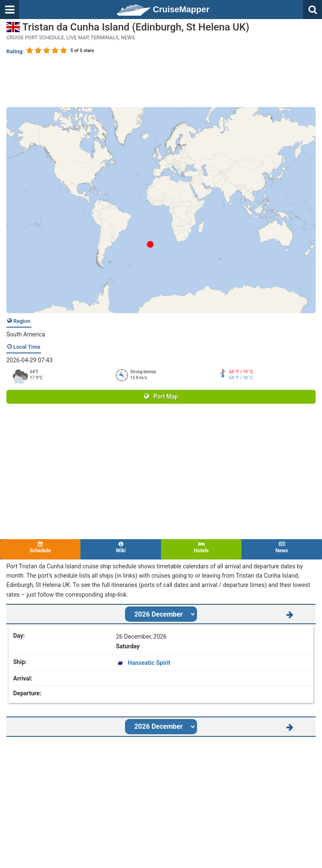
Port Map (161, 397)
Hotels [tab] (201, 547)
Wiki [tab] (121, 547)
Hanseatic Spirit (149, 663)
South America (26, 334)
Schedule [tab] (40, 547)
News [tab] (282, 547)
